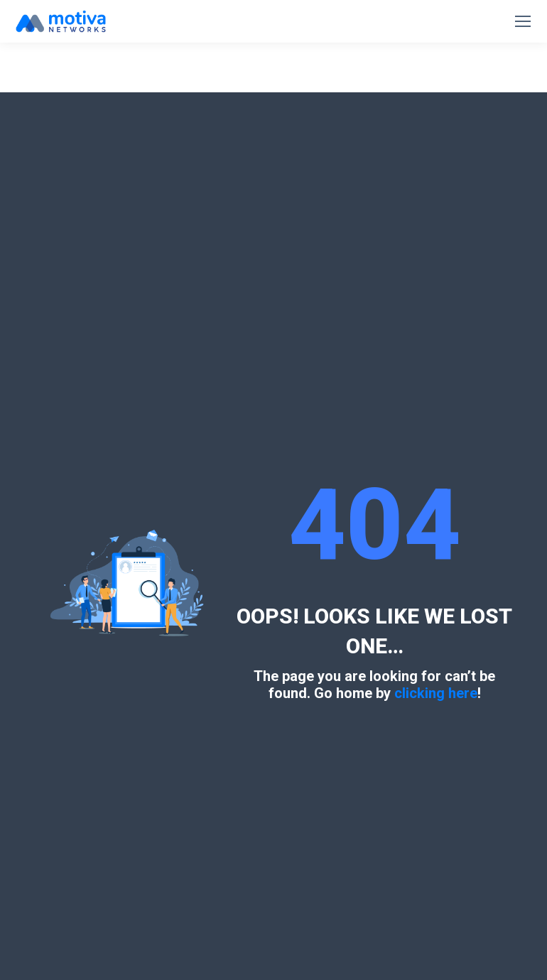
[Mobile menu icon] (523, 21)
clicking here (436, 693)
